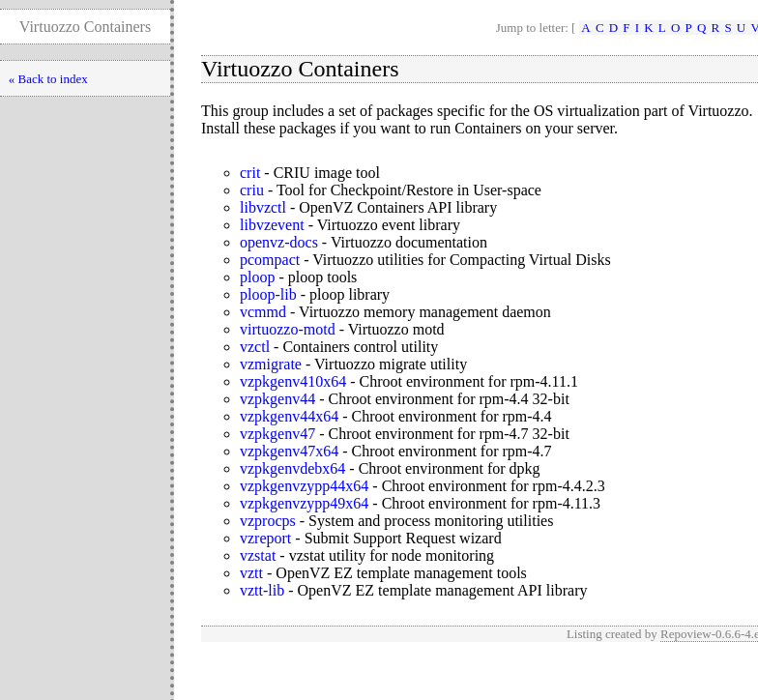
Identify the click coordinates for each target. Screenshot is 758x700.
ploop (257, 277)
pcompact (270, 260)
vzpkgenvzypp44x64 (304, 486)
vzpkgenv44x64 (289, 416)
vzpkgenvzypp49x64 (304, 503)
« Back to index (48, 79)
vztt (251, 573)
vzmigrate (271, 364)
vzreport (265, 538)
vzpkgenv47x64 (289, 451)
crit (250, 173)
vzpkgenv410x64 (293, 381)
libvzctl (263, 207)
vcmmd (263, 312)
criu (252, 190)
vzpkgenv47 (277, 434)
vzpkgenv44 (277, 399)
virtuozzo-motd (288, 329)
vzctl (255, 347)
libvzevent (272, 225)
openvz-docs (279, 242)
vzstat (258, 555)
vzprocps (268, 521)
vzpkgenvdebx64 (292, 468)
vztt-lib (262, 590)
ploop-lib (268, 294)
